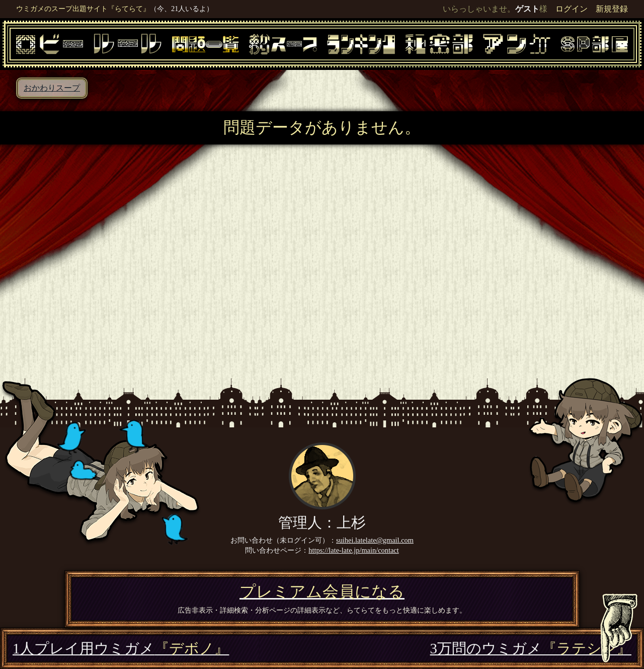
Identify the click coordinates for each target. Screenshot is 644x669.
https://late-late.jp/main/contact (353, 550)
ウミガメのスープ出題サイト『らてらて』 (83, 9)
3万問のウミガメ (531, 648)
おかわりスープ (52, 88)
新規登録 (612, 9)
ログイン (572, 9)
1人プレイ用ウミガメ (121, 648)
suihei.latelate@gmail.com (375, 540)
